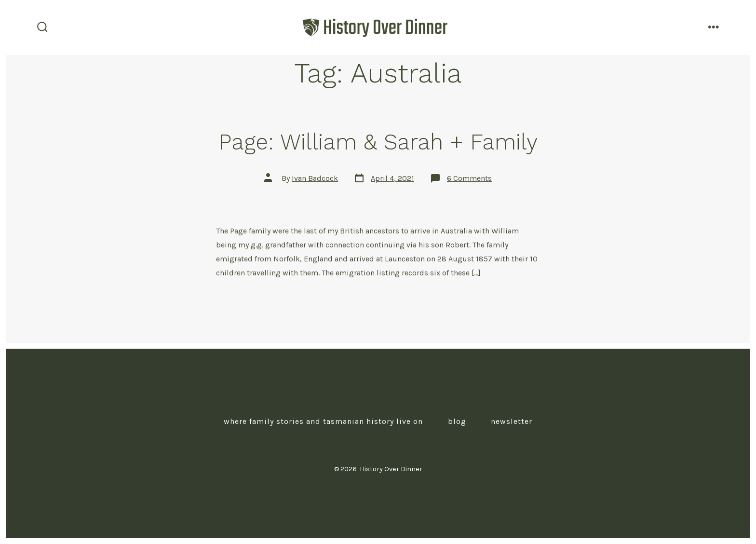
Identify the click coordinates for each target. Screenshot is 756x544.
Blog (457, 421)
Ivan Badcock (315, 178)
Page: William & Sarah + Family (378, 142)
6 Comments (469, 178)
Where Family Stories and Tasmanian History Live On (323, 421)
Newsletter (512, 421)
